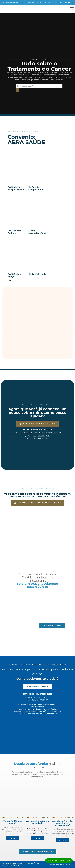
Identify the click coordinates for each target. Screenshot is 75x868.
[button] (7, 331)
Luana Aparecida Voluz (37, 232)
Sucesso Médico (68, 864)
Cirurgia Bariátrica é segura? (12, 822)
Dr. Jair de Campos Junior (36, 188)
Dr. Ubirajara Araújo (14, 275)
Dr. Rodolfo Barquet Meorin (16, 188)
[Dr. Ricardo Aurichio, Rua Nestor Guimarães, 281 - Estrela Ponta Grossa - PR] (37, 459)
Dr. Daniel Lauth (37, 274)
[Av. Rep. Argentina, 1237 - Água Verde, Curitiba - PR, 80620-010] (37, 733)
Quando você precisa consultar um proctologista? (62, 823)
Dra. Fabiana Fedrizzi (14, 232)
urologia (31, 829)
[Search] (17, 90)
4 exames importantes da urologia (37, 822)
